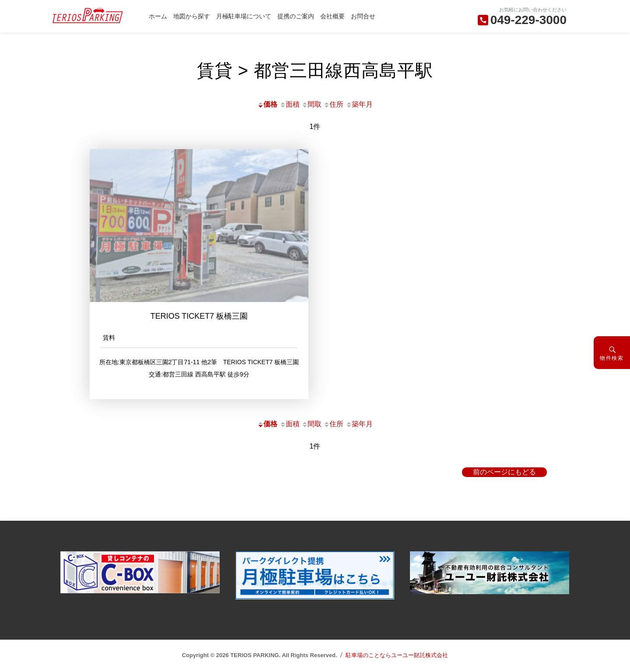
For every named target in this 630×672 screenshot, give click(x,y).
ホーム (158, 16)
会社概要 (332, 16)
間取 (311, 104)
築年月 (359, 104)
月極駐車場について (244, 16)
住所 (333, 104)
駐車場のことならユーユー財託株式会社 (397, 655)
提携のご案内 (296, 16)
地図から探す (192, 16)
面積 (290, 104)
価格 (267, 104)
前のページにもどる (504, 472)
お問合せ (363, 16)
